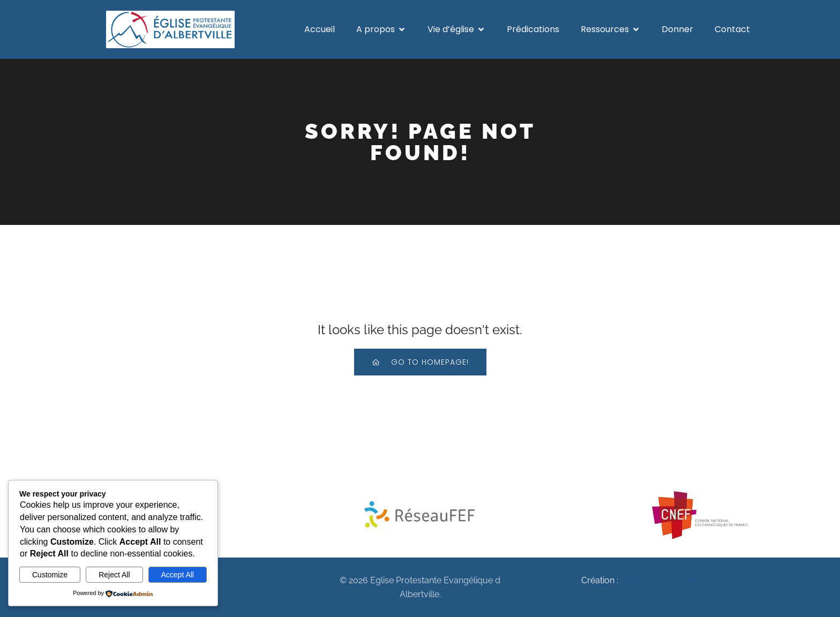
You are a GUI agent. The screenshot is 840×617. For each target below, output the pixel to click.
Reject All (114, 575)
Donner (677, 29)
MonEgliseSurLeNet (660, 580)
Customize (50, 575)
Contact (732, 29)
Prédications (533, 29)
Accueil (320, 29)
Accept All (178, 575)
